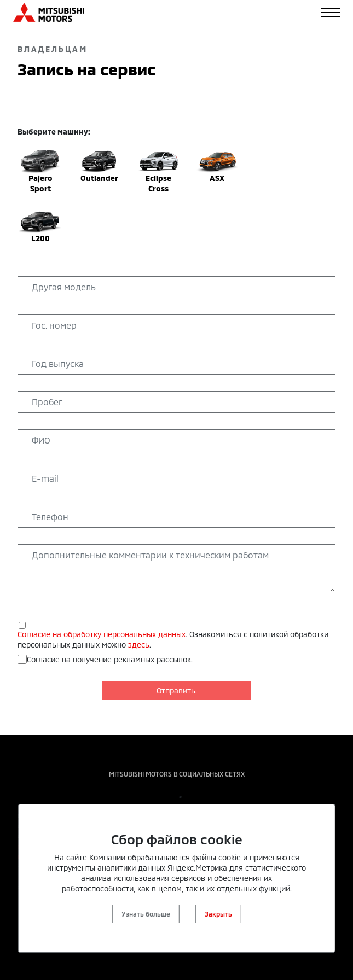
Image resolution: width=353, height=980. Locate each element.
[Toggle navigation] (330, 13)
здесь (139, 644)
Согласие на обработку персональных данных (102, 634)
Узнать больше (146, 914)
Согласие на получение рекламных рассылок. (110, 659)
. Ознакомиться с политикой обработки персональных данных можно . (173, 639)
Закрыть (218, 914)
